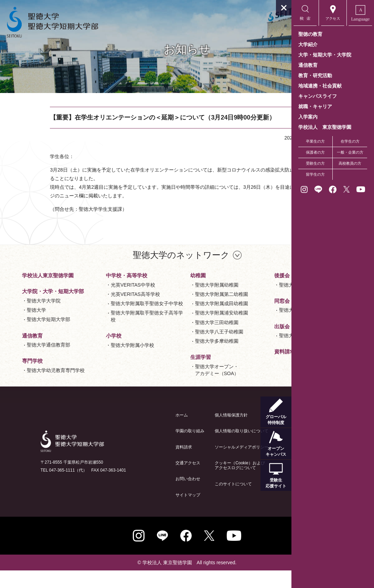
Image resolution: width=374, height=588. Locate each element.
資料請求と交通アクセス (245, 391)
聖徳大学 (28, 324)
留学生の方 (315, 174)
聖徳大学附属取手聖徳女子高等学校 (113, 362)
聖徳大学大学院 (35, 315)
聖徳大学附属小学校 (175, 292)
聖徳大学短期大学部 (40, 334)
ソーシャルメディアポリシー (206, 465)
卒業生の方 (315, 141)
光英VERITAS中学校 (108, 324)
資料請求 (148, 465)
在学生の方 (350, 141)
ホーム (146, 433)
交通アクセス (152, 481)
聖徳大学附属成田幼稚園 (180, 336)
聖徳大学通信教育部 (40, 359)
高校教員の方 (350, 163)
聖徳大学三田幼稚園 (175, 355)
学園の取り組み (154, 448)
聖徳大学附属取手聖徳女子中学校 (113, 346)
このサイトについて (197, 502)
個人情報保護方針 (195, 433)
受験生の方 (315, 163)
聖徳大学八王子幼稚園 (178, 364)
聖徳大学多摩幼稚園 (175, 374)
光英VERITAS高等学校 (111, 333)
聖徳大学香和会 (238, 350)
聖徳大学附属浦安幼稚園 (180, 345)
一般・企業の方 (350, 152)
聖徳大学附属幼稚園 (175, 317)
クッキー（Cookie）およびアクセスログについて (204, 483)
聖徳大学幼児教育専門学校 (113, 296)
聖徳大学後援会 (238, 324)
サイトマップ (152, 513)
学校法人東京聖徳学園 (40, 283)
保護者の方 (315, 152)
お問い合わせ (152, 496)
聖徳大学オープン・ (243, 296)
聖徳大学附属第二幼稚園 (180, 327)
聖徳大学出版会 (238, 375)
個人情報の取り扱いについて (206, 448)
